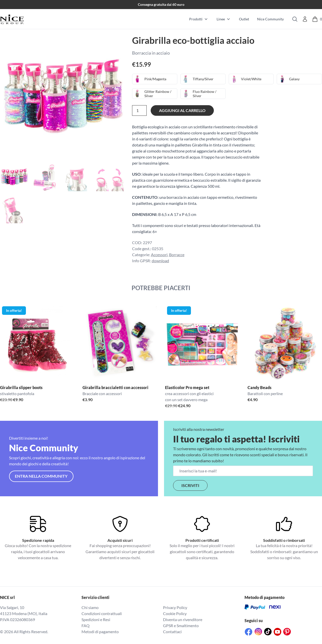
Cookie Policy (175, 613)
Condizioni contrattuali (102, 613)
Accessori (159, 255)
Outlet (244, 19)
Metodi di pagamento (100, 632)
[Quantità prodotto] (139, 110)
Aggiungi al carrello (182, 110)
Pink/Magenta (155, 79)
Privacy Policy (175, 607)
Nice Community (270, 19)
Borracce (177, 255)
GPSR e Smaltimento (181, 626)
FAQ (86, 626)
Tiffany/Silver (203, 79)
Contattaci (172, 632)
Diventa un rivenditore (183, 619)
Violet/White (251, 79)
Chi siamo (90, 607)
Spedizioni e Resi (96, 619)
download (160, 261)
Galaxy (294, 79)
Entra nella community (41, 476)
